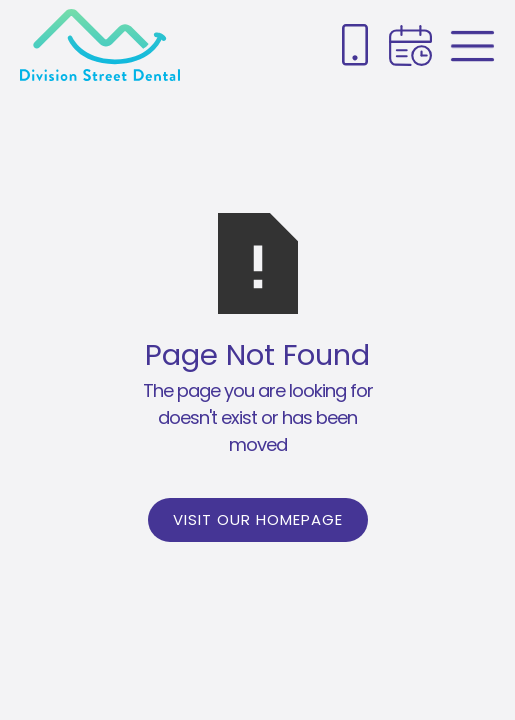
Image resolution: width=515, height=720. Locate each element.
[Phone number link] (355, 45)
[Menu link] (472, 46)
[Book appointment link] (410, 45)
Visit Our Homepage (258, 519)
